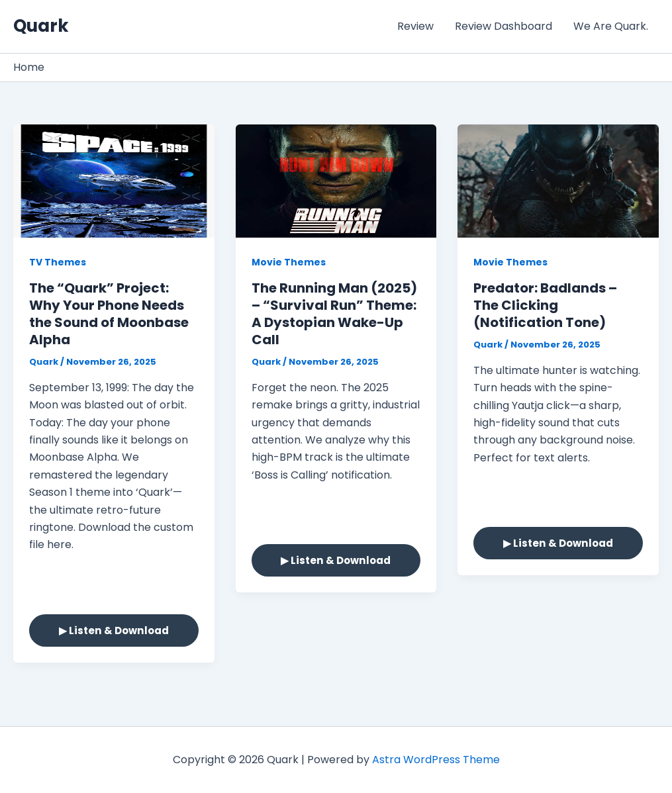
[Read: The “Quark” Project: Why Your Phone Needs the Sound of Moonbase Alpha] (114, 180)
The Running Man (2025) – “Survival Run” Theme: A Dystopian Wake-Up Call (334, 314)
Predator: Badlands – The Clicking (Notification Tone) (545, 305)
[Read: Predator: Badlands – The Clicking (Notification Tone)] (558, 180)
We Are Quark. (611, 26)
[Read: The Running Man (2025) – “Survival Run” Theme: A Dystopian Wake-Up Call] (336, 180)
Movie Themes (289, 262)
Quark (41, 26)
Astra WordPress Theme (436, 760)
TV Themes (58, 262)
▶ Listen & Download (114, 630)
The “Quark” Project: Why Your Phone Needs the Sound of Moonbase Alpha (109, 314)
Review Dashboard (504, 26)
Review (415, 26)
